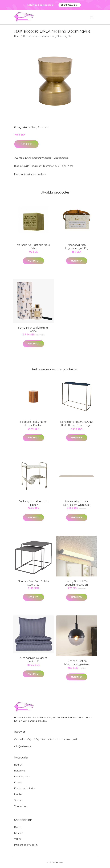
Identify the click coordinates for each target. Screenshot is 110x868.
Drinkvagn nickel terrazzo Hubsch (33, 503)
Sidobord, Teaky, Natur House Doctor (33, 423)
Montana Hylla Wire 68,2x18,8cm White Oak (77, 503)
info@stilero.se (23, 746)
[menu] (92, 17)
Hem (17, 36)
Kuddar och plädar (25, 788)
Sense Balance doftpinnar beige (33, 329)
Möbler (33, 127)
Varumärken (21, 806)
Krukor (18, 782)
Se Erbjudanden (70, 5)
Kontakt (19, 833)
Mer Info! (26, 144)
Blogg (18, 827)
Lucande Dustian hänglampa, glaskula (77, 663)
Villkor (18, 839)
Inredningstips (22, 777)
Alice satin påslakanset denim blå (33, 660)
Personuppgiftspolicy (26, 845)
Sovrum (19, 800)
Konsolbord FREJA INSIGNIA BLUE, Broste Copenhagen (77, 423)
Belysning (20, 771)
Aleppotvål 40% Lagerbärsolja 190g (77, 247)
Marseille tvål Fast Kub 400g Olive (33, 247)
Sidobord (43, 127)
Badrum (19, 765)
